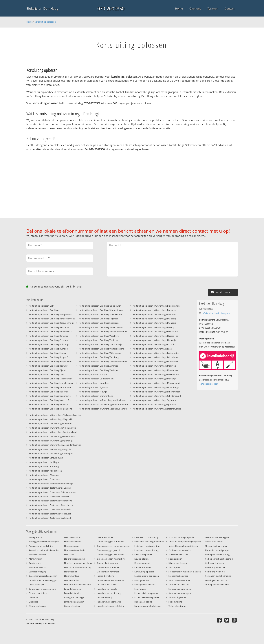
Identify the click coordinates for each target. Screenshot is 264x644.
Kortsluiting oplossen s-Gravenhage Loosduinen (156, 362)
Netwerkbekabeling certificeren (183, 546)
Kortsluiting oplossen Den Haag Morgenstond (51, 409)
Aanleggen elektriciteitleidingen (44, 542)
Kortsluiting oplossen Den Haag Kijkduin (48, 370)
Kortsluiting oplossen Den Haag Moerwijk (49, 404)
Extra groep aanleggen (75, 597)
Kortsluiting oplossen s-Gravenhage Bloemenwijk (156, 306)
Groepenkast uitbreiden (108, 567)
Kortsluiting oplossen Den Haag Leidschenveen (51, 383)
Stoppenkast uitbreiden (180, 589)
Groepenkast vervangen (108, 572)
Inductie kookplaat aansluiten (111, 580)
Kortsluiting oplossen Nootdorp (94, 383)
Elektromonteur (72, 576)
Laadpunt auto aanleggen (147, 576)
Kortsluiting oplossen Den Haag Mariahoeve (50, 396)
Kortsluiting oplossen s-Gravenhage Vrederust (51, 423)
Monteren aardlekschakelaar (148, 606)
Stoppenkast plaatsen (179, 584)
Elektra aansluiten (73, 537)
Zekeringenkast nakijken (217, 580)
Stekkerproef (175, 567)
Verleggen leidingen (214, 563)
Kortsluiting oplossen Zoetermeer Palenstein (50, 509)
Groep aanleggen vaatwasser (111, 554)
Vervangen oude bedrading (218, 576)
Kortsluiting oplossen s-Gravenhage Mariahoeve (156, 370)
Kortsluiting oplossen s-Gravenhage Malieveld (155, 366)
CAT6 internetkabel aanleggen (43, 580)
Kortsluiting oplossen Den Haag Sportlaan (99, 323)
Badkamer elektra (37, 567)
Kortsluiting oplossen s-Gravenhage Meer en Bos (156, 374)
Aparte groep (35, 563)
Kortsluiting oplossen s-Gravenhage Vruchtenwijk (52, 428)
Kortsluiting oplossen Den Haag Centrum (48, 340)
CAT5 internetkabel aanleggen (43, 576)
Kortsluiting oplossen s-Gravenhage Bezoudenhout (103, 409)
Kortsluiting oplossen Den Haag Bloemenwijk (50, 331)
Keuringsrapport (142, 563)
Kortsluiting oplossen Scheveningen (46, 458)
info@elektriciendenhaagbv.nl (216, 313)
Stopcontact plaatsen (178, 576)
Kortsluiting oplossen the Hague (44, 462)
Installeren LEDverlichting (146, 537)
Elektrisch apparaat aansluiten (78, 563)
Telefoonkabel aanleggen (217, 537)
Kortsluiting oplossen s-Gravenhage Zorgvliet (50, 449)
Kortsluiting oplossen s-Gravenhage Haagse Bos (155, 331)
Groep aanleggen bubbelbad (111, 542)
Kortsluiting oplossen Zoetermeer (45, 479)
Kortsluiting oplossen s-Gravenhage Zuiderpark (51, 453)
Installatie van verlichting (109, 593)
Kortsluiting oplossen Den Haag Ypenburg (99, 357)
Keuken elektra (141, 559)
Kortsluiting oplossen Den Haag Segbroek (99, 319)
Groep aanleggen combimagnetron (113, 546)
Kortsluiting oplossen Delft (42, 306)
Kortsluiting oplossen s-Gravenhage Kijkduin (154, 344)
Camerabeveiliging (38, 572)
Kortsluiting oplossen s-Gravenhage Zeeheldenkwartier (55, 445)
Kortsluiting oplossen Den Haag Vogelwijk (99, 336)
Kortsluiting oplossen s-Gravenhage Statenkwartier (157, 409)
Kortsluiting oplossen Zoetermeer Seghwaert (50, 518)
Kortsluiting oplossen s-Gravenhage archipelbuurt (103, 400)
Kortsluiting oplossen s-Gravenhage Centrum (154, 314)
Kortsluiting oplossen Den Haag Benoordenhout (52, 319)
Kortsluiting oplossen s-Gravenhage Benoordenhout (104, 404)
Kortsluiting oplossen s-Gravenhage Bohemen (155, 310)
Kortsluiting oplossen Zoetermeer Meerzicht (50, 496)
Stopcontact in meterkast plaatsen (185, 572)
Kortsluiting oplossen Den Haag (44, 310)
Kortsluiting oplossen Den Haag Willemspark (100, 353)
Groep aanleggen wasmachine (111, 559)
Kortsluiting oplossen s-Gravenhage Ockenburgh (156, 387)
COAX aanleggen (37, 584)
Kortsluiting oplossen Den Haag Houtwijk (48, 366)
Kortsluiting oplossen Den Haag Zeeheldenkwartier (103, 362)
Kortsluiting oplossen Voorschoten (45, 471)
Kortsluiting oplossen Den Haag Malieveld (49, 392)
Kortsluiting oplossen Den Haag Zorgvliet (98, 366)
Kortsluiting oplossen (45, 22)
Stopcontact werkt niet (179, 580)
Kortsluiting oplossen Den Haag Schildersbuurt (101, 314)
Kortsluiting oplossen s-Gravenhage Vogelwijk (51, 419)
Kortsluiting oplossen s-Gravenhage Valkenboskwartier (55, 415)
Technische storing (177, 606)
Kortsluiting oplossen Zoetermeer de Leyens (50, 488)
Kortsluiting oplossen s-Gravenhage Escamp (154, 327)
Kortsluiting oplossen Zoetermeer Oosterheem (51, 505)
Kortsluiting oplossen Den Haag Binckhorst (49, 327)
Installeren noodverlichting (147, 546)
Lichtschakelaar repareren (146, 593)
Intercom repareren (143, 554)
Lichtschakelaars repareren (147, 597)
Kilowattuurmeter (143, 567)
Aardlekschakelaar (37, 554)
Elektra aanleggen (37, 606)
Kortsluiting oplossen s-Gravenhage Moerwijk (154, 379)
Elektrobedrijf (71, 572)
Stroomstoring (175, 602)
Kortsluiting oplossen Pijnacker (94, 387)
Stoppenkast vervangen (180, 593)
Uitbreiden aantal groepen (218, 550)
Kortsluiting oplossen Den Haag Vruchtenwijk (100, 344)
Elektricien (69, 554)
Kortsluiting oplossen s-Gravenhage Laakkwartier (156, 353)
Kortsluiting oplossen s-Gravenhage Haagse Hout (156, 336)
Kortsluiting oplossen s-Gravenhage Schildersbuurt (157, 396)
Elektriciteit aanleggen (75, 559)
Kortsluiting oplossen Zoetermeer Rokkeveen (50, 514)
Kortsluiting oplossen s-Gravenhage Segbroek (154, 400)
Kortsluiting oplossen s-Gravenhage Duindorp (155, 319)
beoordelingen (209, 384)
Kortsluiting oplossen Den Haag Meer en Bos (50, 400)
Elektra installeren (73, 542)
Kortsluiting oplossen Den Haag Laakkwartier (50, 379)
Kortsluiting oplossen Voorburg (44, 466)
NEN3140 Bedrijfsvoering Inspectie (185, 542)
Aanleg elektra (36, 537)
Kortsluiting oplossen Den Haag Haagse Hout (50, 362)
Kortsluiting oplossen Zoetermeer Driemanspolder (53, 492)
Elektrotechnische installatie (77, 584)
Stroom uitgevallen (177, 597)
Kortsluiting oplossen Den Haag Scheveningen (101, 310)
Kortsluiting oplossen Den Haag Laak (46, 374)
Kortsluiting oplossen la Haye (93, 374)
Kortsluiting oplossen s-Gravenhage (96, 396)
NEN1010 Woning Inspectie (181, 537)
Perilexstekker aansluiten (180, 550)
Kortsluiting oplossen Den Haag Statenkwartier (101, 327)
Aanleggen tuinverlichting (41, 546)
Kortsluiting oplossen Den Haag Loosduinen (50, 387)
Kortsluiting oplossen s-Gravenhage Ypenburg (51, 441)
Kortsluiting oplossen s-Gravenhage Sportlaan (155, 404)
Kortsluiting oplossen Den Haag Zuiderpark (99, 370)
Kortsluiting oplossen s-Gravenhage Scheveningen (157, 392)
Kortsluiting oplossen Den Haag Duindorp (49, 344)
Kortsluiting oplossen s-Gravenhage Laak (152, 349)
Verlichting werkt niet (215, 572)
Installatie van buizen (107, 584)
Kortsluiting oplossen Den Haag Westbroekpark (101, 349)
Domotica (34, 597)
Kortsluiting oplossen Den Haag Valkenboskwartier (103, 331)
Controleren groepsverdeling (43, 589)
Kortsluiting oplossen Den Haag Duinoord (49, 349)
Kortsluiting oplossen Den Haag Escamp (48, 353)
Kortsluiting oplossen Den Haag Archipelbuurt (51, 314)
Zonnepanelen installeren (217, 584)
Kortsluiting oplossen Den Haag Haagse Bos (50, 357)
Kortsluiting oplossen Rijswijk (93, 392)
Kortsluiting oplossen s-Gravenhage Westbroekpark (53, 432)
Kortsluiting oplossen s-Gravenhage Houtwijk (154, 340)
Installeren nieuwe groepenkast (149, 542)
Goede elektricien (105, 537)
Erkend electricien (73, 589)
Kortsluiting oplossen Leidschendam (96, 379)
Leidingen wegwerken (145, 584)
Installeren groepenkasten (109, 602)
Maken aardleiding (143, 602)
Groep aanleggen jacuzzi (108, 550)
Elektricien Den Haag (42, 8)
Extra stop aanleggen (74, 602)
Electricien (34, 602)
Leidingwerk (140, 589)
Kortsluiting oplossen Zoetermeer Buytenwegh (51, 484)
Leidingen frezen (142, 580)
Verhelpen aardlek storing (217, 554)
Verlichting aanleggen (215, 567)
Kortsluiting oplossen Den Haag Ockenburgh (100, 306)
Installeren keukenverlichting (111, 606)
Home (30, 22)
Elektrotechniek (71, 580)
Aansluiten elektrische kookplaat (44, 550)
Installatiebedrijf (105, 597)
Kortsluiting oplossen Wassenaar (44, 475)
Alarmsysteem (36, 559)
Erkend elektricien (73, 593)
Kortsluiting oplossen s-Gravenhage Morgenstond (156, 383)
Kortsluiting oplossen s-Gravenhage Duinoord (155, 323)
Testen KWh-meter (214, 542)
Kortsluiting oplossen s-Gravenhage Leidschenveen (157, 357)
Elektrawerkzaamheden (75, 550)
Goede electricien (72, 606)
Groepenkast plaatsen (107, 563)
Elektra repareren (72, 546)
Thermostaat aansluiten (216, 546)
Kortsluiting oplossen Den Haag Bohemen (49, 336)
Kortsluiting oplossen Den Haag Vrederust (99, 340)
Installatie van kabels (107, 589)
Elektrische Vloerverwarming (78, 567)
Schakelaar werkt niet (179, 554)
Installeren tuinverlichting (146, 550)
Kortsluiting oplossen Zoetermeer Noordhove (50, 501)
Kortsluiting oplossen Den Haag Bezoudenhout (51, 323)
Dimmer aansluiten (38, 593)
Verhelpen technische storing (219, 559)
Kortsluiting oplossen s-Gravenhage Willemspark (52, 436)
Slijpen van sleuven (178, 563)
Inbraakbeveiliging (106, 576)
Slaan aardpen (175, 559)
